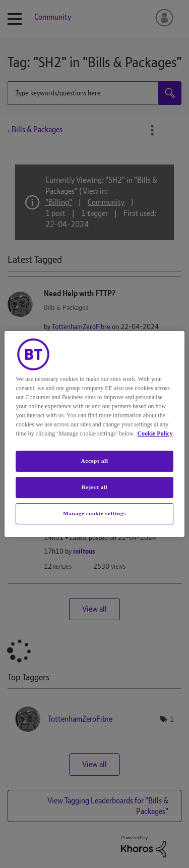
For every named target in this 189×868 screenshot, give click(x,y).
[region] (94, 434)
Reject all (94, 487)
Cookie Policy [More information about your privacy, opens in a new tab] (155, 433)
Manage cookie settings (94, 513)
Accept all (94, 461)
